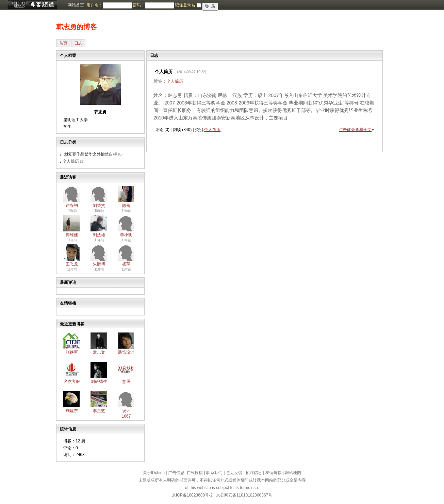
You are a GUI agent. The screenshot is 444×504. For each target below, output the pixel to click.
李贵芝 (99, 411)
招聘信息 (254, 473)
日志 (78, 43)
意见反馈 (234, 473)
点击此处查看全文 (355, 130)
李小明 (126, 235)
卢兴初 (72, 206)
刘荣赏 (99, 206)
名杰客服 (72, 381)
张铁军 (72, 352)
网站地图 (293, 473)
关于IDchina (154, 473)
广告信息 (176, 473)
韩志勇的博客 (77, 27)
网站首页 (76, 5)
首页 (63, 43)
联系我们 (214, 473)
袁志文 (99, 352)
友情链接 (274, 473)
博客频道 (32, 5)
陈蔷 (126, 206)
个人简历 (71, 161)
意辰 (126, 381)
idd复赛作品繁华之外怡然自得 (90, 154)
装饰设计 (126, 352)
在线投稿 (195, 473)
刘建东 (72, 411)
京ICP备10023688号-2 (192, 495)
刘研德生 (99, 381)
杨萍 (126, 264)
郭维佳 (72, 235)
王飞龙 (72, 264)
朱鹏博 (99, 264)
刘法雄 (99, 235)
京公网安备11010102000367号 (244, 495)
